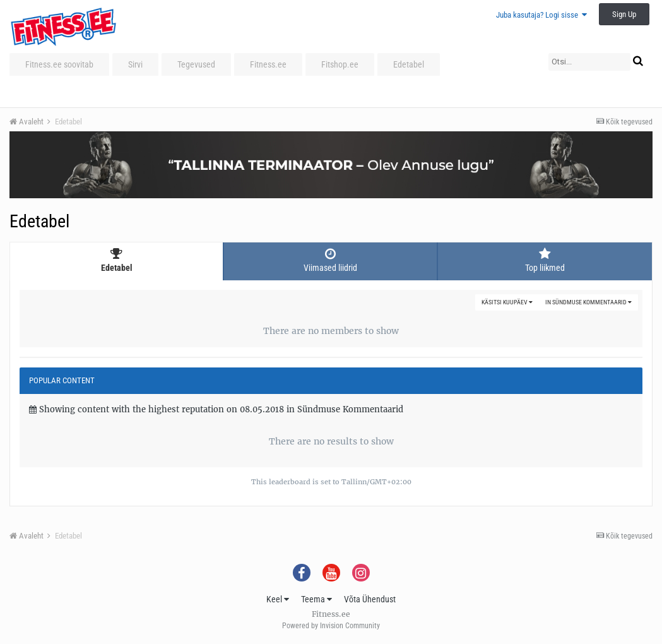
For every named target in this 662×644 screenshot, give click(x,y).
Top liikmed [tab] (545, 260)
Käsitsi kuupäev (507, 302)
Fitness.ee (268, 64)
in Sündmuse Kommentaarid (588, 302)
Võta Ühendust (370, 599)
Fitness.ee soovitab (59, 64)
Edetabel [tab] (116, 260)
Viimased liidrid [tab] (330, 260)
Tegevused (196, 64)
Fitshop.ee (340, 64)
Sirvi (135, 64)
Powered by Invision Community (331, 626)
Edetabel (409, 64)
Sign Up (624, 14)
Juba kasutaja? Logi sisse (541, 15)
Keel (278, 599)
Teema (316, 599)
